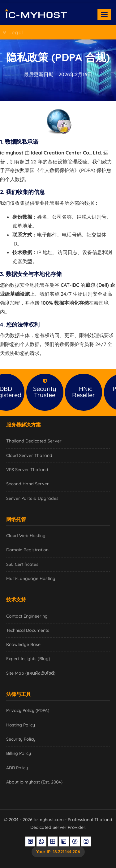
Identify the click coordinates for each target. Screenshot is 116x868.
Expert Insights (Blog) (28, 659)
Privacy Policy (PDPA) (28, 710)
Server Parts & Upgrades (32, 498)
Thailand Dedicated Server (34, 441)
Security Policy (21, 739)
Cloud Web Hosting (26, 536)
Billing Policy (19, 753)
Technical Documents (28, 630)
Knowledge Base (23, 644)
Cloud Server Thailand (29, 455)
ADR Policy (17, 768)
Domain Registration (27, 550)
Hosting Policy (21, 725)
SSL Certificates (22, 564)
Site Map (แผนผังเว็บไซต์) (31, 673)
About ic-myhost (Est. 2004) (34, 782)
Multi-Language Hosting (31, 578)
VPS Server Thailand (27, 470)
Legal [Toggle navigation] (13, 32)
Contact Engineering (27, 616)
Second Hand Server (28, 484)
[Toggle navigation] (104, 14)
